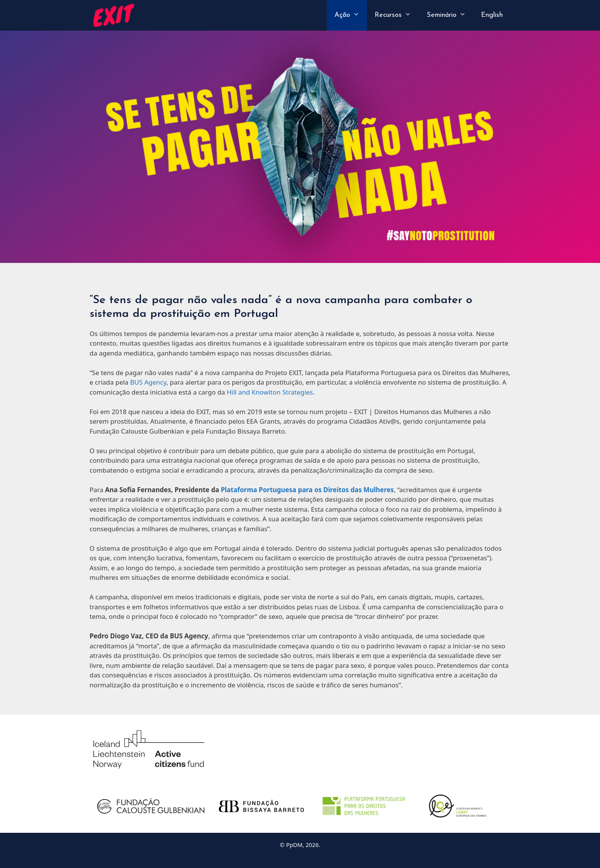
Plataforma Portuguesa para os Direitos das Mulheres (307, 490)
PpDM (294, 845)
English (492, 15)
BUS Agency (148, 382)
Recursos (397, 15)
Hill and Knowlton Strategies (270, 392)
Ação (351, 15)
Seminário (450, 15)
